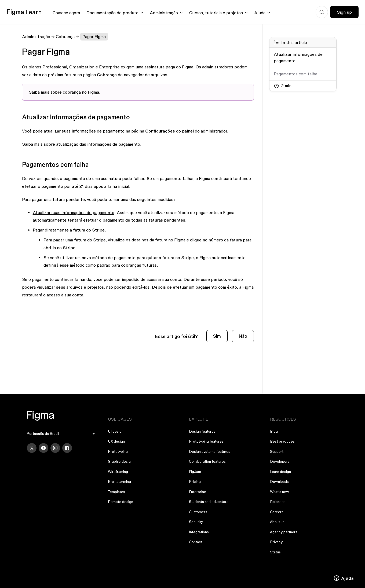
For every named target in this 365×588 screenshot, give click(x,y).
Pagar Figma (94, 36)
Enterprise (198, 492)
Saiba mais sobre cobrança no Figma (64, 92)
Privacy (276, 542)
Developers (280, 461)
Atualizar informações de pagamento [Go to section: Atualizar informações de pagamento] (298, 57)
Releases (278, 502)
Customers (198, 512)
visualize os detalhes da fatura (138, 240)
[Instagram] (55, 448)
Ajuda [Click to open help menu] (260, 13)
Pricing (195, 482)
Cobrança (65, 36)
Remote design (121, 502)
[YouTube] (43, 448)
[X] (32, 448)
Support (277, 451)
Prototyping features (206, 441)
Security (196, 522)
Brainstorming (119, 482)
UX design (116, 441)
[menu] (61, 434)
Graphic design (120, 461)
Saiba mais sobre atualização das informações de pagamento (81, 144)
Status (275, 552)
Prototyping (118, 451)
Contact (196, 542)
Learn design (280, 472)
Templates (116, 492)
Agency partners (284, 532)
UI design (116, 431)
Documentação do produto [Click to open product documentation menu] (112, 13)
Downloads (279, 482)
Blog (274, 431)
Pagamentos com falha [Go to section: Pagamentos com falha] (295, 74)
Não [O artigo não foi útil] (243, 336)
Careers (277, 512)
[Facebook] (67, 448)
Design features (202, 431)
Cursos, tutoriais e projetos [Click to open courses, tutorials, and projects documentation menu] (216, 13)
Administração (36, 36)
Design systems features (210, 451)
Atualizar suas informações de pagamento (74, 212)
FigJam (195, 472)
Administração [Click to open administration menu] (164, 13)
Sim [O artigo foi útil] (217, 336)
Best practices (282, 441)
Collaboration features (207, 461)
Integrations (199, 532)
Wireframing (118, 472)
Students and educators (209, 502)
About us (277, 522)
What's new (280, 492)
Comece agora (66, 13)
